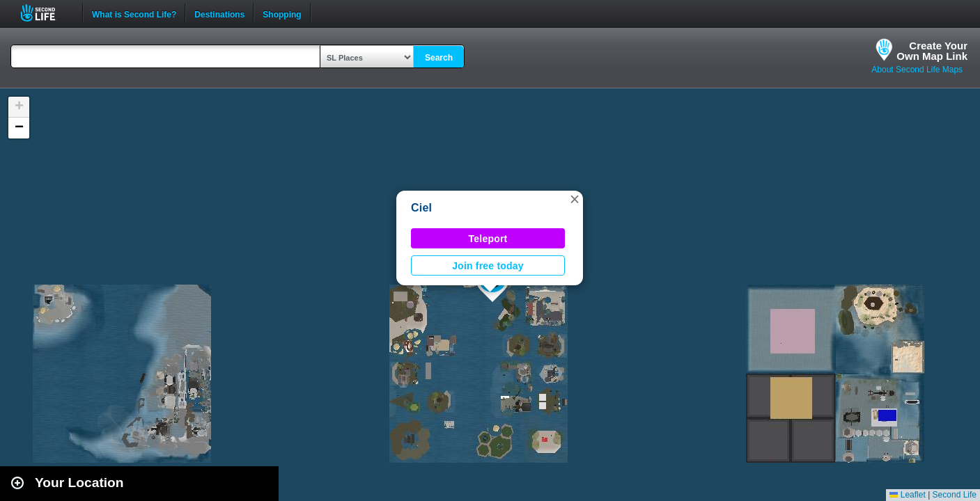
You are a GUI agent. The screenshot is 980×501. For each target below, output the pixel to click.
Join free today (488, 266)
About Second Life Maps (917, 70)
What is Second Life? (134, 13)
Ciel (421, 208)
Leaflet (907, 495)
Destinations (219, 13)
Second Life (46, 13)
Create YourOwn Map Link (932, 51)
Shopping (282, 13)
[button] (575, 199)
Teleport (488, 239)
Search (439, 58)
